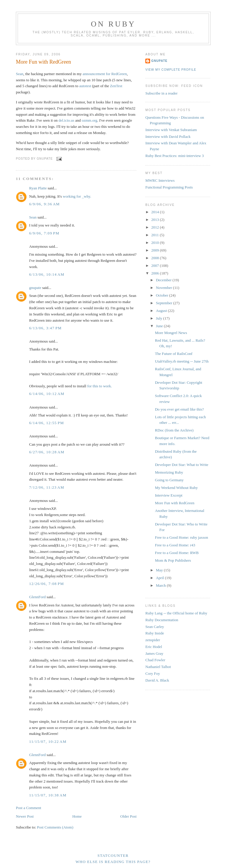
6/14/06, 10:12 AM (47, 394)
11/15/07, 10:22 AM (48, 741)
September (165, 303)
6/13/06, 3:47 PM (45, 328)
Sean (20, 74)
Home (77, 816)
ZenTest (116, 86)
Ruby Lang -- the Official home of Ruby (176, 613)
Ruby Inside (155, 633)
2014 (156, 212)
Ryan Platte (38, 188)
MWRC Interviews (160, 180)
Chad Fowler (155, 660)
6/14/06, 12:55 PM (46, 423)
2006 (156, 273)
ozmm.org (90, 120)
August (162, 311)
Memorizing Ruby (169, 472)
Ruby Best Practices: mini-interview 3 (175, 156)
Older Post (128, 816)
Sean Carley (155, 627)
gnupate (35, 288)
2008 (156, 258)
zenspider (153, 640)
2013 (156, 220)
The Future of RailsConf (173, 354)
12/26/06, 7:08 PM (46, 584)
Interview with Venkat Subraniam (171, 130)
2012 (156, 227)
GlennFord (37, 597)
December (164, 280)
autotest (85, 86)
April (161, 578)
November (164, 288)
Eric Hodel (154, 647)
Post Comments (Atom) (55, 827)
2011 (156, 235)
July (160, 318)
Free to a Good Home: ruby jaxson (181, 537)
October (163, 295)
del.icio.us (66, 120)
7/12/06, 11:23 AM (47, 487)
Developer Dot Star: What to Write (181, 465)
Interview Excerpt (168, 495)
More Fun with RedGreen (43, 62)
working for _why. (77, 196)
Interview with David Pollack (168, 137)
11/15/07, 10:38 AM (48, 795)
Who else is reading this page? (113, 862)
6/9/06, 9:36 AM (44, 204)
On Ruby (113, 24)
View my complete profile (171, 70)
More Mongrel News (171, 333)
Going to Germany (169, 480)
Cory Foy (153, 673)
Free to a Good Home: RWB (177, 553)
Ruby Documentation (162, 620)
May (160, 570)
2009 (156, 250)
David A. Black (157, 680)
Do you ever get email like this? (179, 409)
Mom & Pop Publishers (173, 560)
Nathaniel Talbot (158, 667)
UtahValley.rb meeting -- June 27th (182, 361)
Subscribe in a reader (161, 93)
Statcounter (113, 855)
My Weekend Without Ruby (176, 488)
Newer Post (25, 816)
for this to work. (99, 386)
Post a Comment (29, 808)
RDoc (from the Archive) (174, 430)
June (160, 326)
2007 (156, 266)
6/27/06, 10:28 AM (47, 452)
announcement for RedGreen (105, 74)
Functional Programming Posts (169, 187)
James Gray (154, 653)
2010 (156, 243)
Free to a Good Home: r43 (175, 545)
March (161, 585)
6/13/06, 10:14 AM (47, 274)
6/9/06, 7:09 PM (44, 233)
